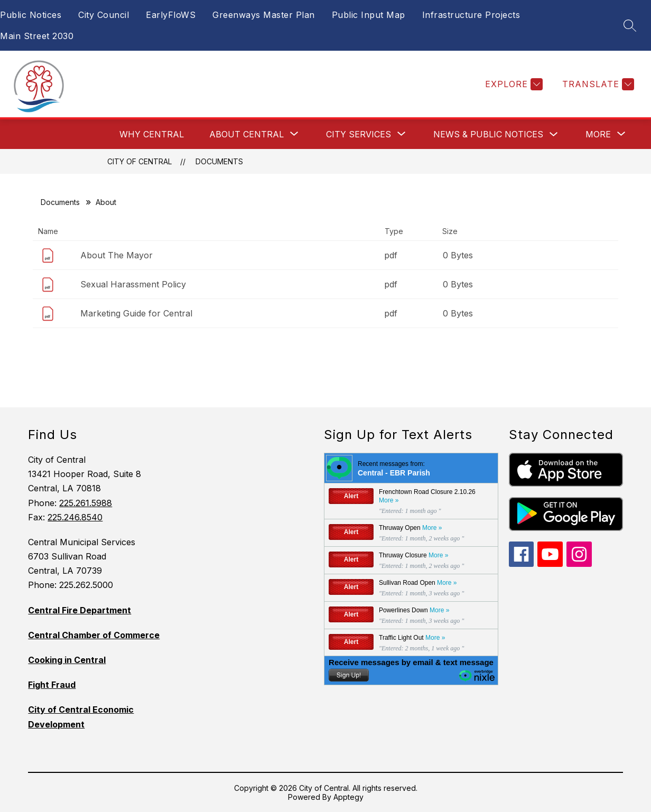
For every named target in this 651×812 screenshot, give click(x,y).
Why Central (152, 134)
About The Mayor (117, 255)
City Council (104, 15)
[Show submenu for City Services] (359, 134)
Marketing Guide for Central (136, 313)
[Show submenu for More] (598, 134)
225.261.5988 (86, 503)
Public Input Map (369, 15)
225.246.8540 (75, 517)
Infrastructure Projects (471, 15)
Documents (219, 161)
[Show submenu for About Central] (247, 134)
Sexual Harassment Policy (133, 284)
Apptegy (348, 797)
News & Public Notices (488, 134)
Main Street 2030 (37, 36)
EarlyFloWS (171, 15)
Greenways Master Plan (264, 15)
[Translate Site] (597, 84)
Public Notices (31, 15)
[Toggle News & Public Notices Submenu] (554, 134)
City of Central (139, 161)
